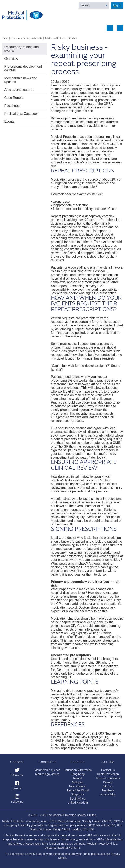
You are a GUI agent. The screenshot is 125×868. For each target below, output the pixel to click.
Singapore (78, 794)
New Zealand (78, 786)
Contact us (108, 770)
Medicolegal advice (47, 774)
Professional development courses (23, 68)
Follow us (17, 775)
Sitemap (108, 786)
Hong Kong (78, 774)
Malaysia (78, 782)
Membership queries (47, 770)
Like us (17, 788)
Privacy (108, 782)
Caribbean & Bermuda (78, 770)
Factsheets (12, 106)
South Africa (78, 799)
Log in (117, 5)
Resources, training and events (26, 38)
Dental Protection (108, 774)
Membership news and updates (21, 80)
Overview (11, 59)
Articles (72, 38)
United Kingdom (78, 803)
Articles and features (55, 38)
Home (5, 38)
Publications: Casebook (21, 114)
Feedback (108, 790)
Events (9, 122)
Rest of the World (78, 790)
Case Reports (14, 98)
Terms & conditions (108, 778)
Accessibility (108, 794)
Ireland (85, 5)
